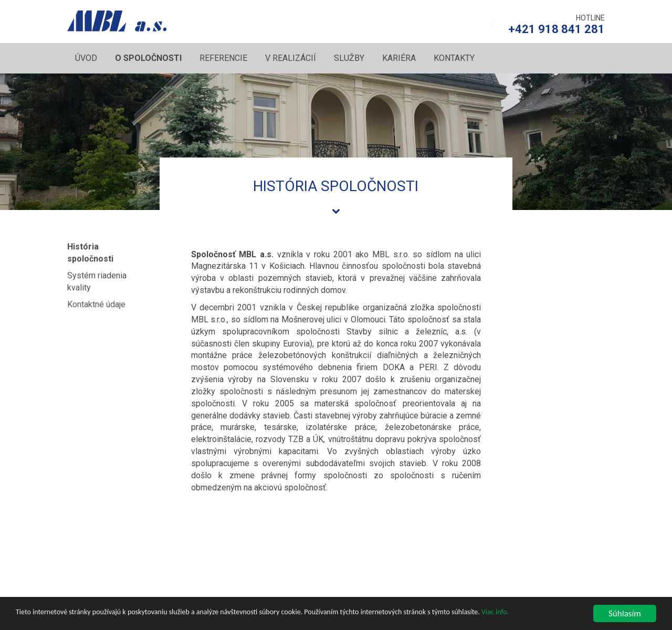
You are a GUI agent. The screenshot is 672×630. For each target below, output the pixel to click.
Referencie (223, 58)
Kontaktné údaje (96, 303)
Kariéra (399, 58)
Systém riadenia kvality (97, 279)
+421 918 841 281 (556, 29)
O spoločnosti (148, 58)
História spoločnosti (90, 251)
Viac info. (495, 612)
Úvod (86, 58)
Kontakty (454, 58)
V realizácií (291, 58)
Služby (349, 58)
